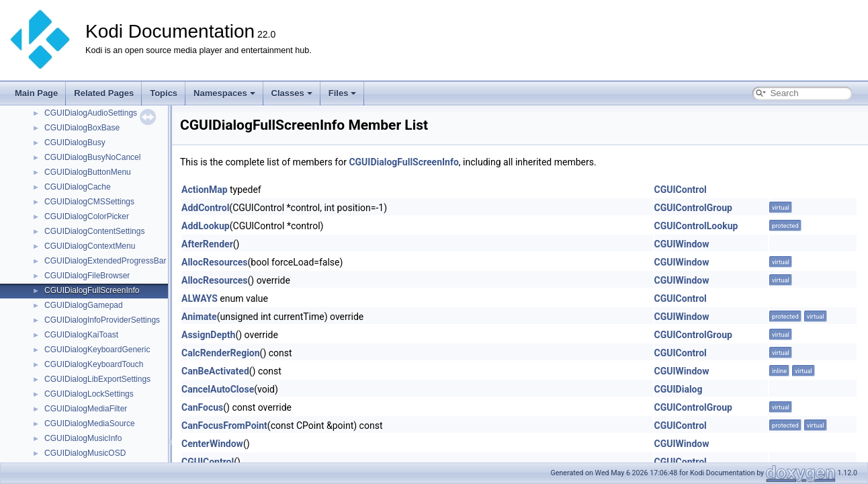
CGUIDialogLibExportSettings (97, 379)
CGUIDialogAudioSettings (91, 113)
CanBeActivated (215, 371)
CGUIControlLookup (696, 226)
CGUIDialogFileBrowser (87, 276)
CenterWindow (212, 444)
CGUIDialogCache (78, 187)
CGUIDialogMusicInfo (83, 438)
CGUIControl (681, 190)
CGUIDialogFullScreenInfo (92, 290)
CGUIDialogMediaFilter (86, 409)
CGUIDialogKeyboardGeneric (97, 350)
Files (343, 93)
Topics (164, 93)
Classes (292, 93)
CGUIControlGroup (693, 208)
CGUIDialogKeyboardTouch (94, 364)
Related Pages (104, 93)
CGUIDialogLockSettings (89, 394)
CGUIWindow (682, 244)
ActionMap (205, 190)
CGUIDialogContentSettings (94, 231)
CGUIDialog (679, 389)
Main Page (36, 93)
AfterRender (207, 244)
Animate (199, 317)
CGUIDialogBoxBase (82, 128)
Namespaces (224, 93)
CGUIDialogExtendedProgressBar (105, 261)
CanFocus (202, 407)
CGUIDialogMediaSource (90, 424)
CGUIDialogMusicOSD (85, 453)
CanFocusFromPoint (224, 426)
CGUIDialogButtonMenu (88, 172)
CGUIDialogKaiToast (81, 335)
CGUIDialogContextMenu (90, 246)
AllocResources (215, 262)
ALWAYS (200, 298)
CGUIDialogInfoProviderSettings (102, 320)
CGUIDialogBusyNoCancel (92, 157)
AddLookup (206, 226)
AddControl (205, 208)
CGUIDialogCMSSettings (89, 202)
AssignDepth (208, 335)
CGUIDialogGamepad (84, 305)
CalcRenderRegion (221, 353)
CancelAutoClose (218, 389)
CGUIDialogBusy (75, 143)
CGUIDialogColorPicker (87, 216)
